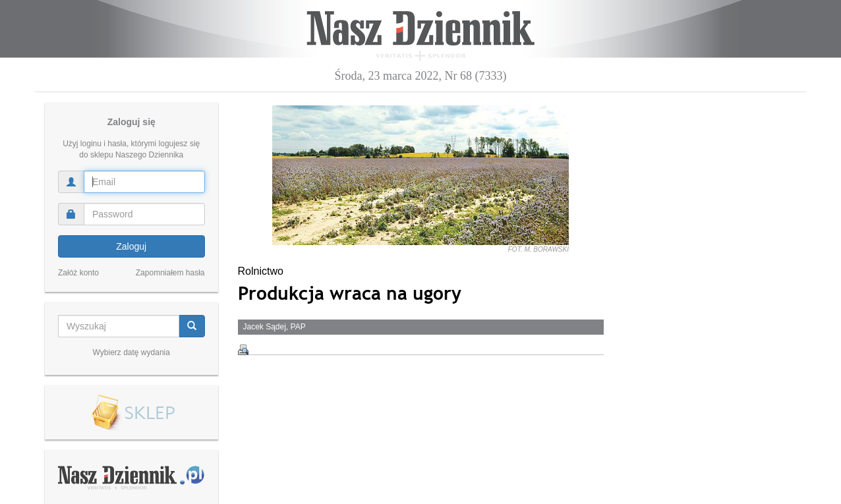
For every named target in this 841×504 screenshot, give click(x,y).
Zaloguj (131, 246)
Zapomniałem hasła (170, 273)
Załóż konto (78, 273)
